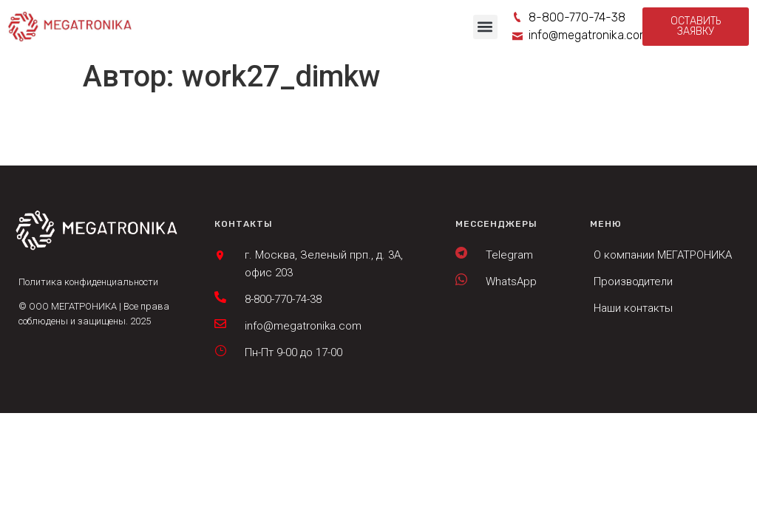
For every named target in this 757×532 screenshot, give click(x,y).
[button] (485, 27)
